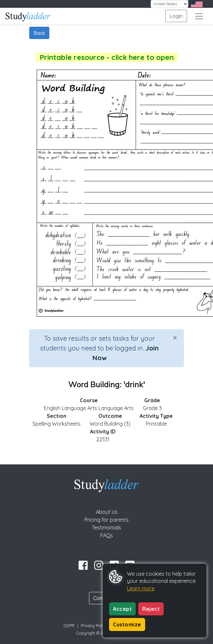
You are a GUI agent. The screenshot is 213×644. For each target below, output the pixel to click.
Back (39, 33)
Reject (151, 609)
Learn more (141, 588)
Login (176, 16)
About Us (107, 512)
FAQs (107, 535)
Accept (122, 609)
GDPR (69, 625)
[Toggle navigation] (199, 16)
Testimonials (106, 528)
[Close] (175, 337)
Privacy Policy (94, 625)
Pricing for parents (106, 520)
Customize (127, 624)
